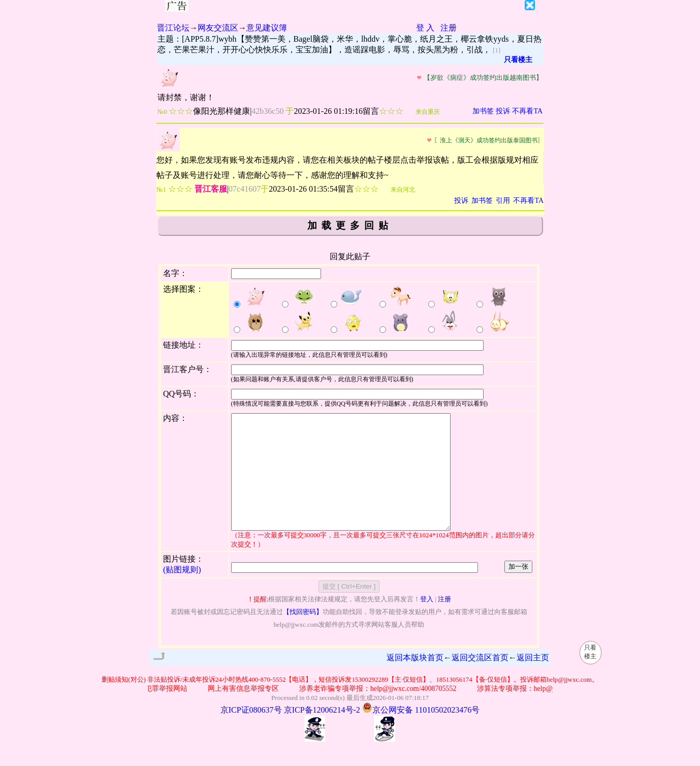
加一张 (518, 589)
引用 (503, 201)
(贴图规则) (182, 592)
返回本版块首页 (415, 680)
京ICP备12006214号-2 (322, 733)
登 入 (425, 28)
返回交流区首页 (480, 680)
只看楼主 (518, 60)
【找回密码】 (303, 635)
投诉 (503, 111)
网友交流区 (218, 28)
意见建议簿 (267, 28)
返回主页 (533, 680)
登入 (427, 622)
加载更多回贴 (350, 225)
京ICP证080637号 (251, 733)
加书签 (483, 111)
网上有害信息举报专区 (246, 711)
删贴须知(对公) (124, 702)
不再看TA (527, 111)
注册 (449, 28)
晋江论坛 (173, 28)
